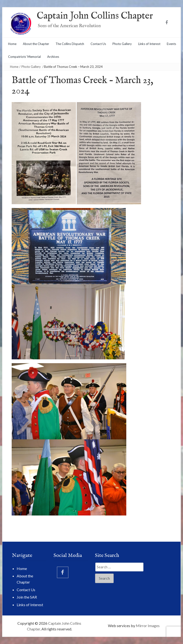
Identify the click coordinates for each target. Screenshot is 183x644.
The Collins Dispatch (70, 44)
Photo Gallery (122, 44)
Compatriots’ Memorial (24, 57)
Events (171, 44)
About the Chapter (36, 44)
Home (12, 44)
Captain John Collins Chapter (95, 16)
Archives (53, 57)
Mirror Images (148, 626)
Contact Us (98, 44)
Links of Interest (149, 44)
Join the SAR (27, 597)
